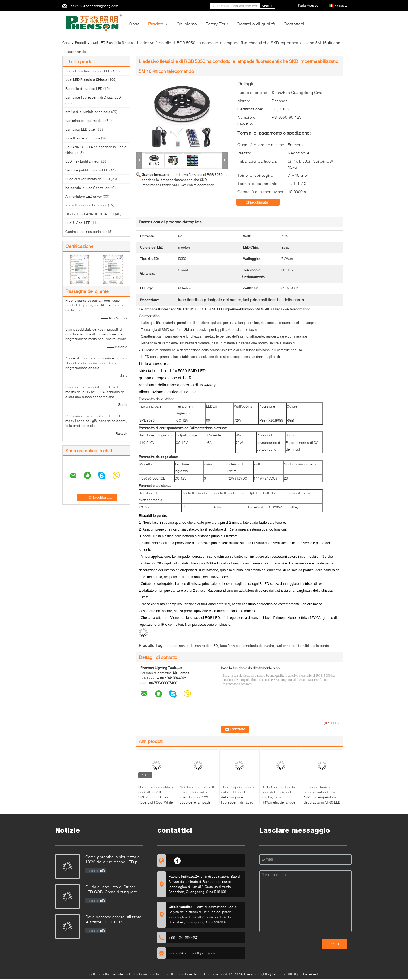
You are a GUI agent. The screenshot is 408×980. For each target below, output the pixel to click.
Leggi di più (96, 871)
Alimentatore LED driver (84, 196)
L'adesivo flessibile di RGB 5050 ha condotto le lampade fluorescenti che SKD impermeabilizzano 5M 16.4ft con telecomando (185, 180)
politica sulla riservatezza (109, 974)
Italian (341, 6)
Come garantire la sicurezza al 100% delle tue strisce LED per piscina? (113, 860)
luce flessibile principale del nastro (247, 646)
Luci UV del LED (78, 223)
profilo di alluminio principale (88, 112)
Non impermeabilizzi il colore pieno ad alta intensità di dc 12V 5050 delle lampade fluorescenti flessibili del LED (197, 800)
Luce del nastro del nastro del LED (191, 646)
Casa (134, 24)
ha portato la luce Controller (87, 188)
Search (267, 6)
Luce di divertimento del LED (88, 179)
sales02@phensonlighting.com (94, 6)
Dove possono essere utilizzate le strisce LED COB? (113, 919)
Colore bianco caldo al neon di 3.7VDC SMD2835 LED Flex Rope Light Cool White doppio (156, 797)
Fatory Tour (217, 24)
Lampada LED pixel (81, 129)
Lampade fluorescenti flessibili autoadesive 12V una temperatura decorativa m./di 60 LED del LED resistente (322, 797)
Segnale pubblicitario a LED (87, 170)
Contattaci (294, 24)
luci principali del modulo (85, 121)
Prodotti (156, 24)
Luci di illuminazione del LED (88, 71)
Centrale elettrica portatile (85, 232)
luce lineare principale (83, 138)
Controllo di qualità (256, 24)
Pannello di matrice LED (84, 89)
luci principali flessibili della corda (303, 646)
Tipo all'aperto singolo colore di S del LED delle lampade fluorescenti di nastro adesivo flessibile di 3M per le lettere (239, 800)
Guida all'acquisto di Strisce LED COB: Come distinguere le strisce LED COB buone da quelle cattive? (113, 890)
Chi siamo (187, 24)
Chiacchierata (261, 202)
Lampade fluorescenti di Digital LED (93, 97)
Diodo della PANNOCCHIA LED (90, 214)
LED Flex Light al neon (83, 161)
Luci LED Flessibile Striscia (112, 43)
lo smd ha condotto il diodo (86, 205)
